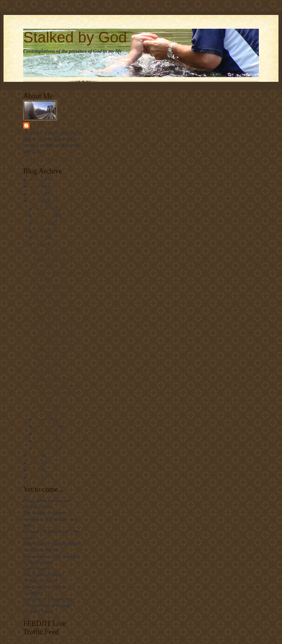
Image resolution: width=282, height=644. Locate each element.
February (45, 216)
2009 (35, 186)
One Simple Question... (57, 308)
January (44, 209)
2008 (35, 179)
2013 (35, 463)
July (40, 245)
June (41, 237)
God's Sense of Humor (56, 343)
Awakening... (47, 372)
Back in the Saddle (52, 252)
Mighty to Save (49, 301)
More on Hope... (50, 365)
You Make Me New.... (55, 379)
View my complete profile (48, 159)
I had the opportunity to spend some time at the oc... (57, 392)
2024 (35, 477)
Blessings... (45, 315)
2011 (35, 201)
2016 (35, 470)
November (46, 441)
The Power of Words (54, 336)
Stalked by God (75, 37)
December (46, 448)
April (40, 230)
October (44, 434)
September (47, 426)
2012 (35, 456)
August (43, 419)
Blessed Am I (47, 357)
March (42, 223)
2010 (35, 194)
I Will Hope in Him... (53, 350)
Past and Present (51, 286)
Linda (38, 125)
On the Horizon (49, 293)
